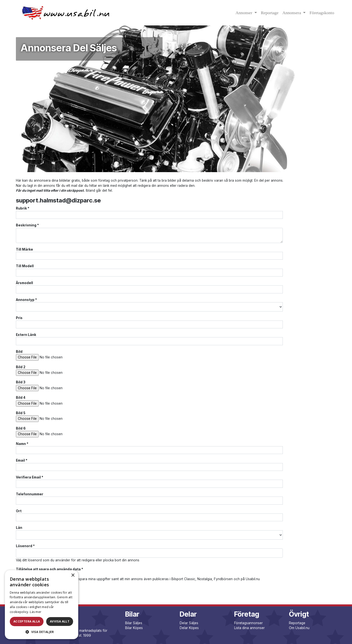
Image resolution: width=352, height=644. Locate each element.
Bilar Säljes (134, 623)
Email (22, 460)
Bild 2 (21, 367)
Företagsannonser (248, 623)
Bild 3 (21, 382)
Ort (19, 511)
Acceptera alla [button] (27, 621)
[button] (42, 632)
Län (19, 528)
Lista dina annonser (249, 628)
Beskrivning (27, 225)
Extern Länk (26, 335)
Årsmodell (24, 283)
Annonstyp (26, 300)
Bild (19, 352)
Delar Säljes (189, 623)
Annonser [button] (245, 13)
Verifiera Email (30, 477)
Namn (22, 444)
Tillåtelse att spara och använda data (49, 569)
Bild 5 (21, 413)
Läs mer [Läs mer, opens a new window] (36, 612)
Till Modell (25, 266)
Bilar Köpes (134, 628)
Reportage (270, 13)
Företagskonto (322, 13)
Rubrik (23, 208)
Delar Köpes (189, 628)
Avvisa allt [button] (60, 621)
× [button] (73, 575)
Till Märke (24, 249)
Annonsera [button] (292, 13)
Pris (19, 318)
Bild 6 (21, 428)
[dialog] (42, 605)
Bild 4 (21, 398)
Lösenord (25, 546)
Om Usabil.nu (299, 628)
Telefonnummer (30, 494)
